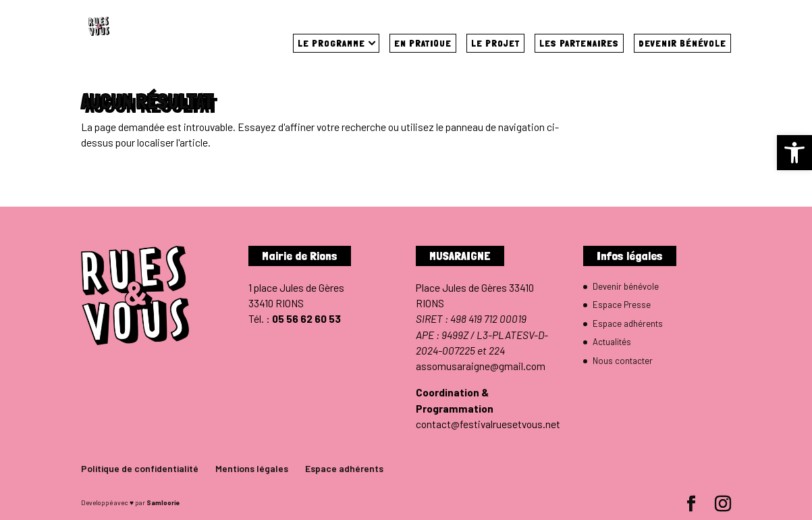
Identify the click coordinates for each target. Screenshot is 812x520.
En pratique (423, 43)
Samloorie (163, 502)
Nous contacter (623, 361)
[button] (794, 153)
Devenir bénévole (682, 43)
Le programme (331, 43)
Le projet (495, 43)
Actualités (612, 342)
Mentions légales (252, 468)
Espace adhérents (628, 323)
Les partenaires (579, 43)
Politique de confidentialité (140, 468)
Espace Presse (622, 305)
